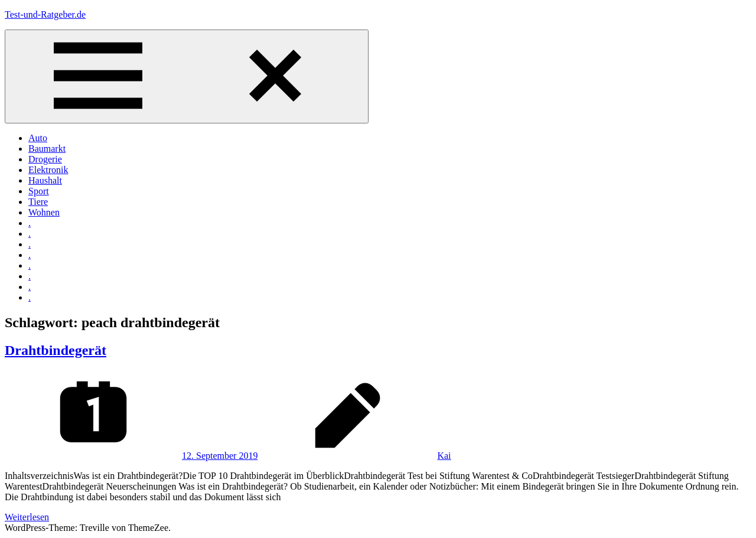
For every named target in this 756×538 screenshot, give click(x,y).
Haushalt (45, 180)
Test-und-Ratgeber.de (45, 14)
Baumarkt (47, 149)
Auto (38, 138)
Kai (444, 456)
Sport (39, 191)
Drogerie (45, 159)
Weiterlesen (27, 517)
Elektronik (48, 170)
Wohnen (44, 212)
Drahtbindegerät (56, 350)
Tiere (38, 202)
